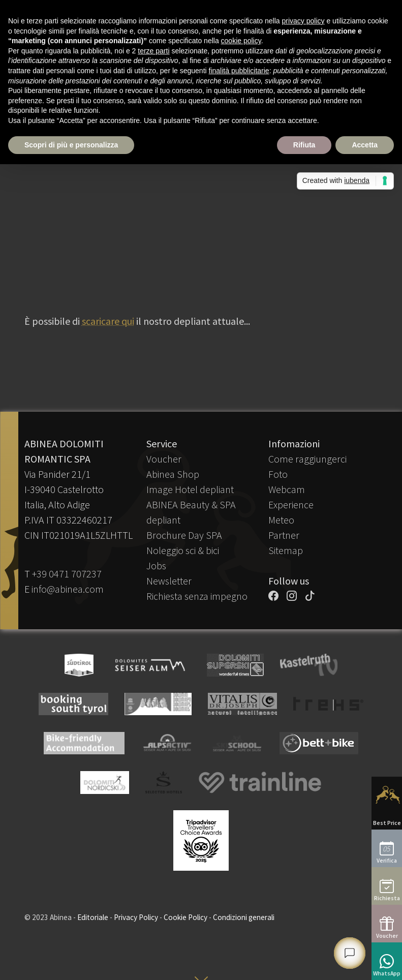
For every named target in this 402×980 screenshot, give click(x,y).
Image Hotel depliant (190, 489)
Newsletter (169, 581)
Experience (291, 504)
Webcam (287, 489)
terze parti (153, 51)
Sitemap (286, 550)
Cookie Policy (185, 917)
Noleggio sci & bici (183, 550)
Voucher (164, 459)
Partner (284, 535)
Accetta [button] (365, 145)
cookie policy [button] (241, 41)
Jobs (156, 565)
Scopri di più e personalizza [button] (71, 145)
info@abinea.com (68, 589)
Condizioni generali (244, 917)
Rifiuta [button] (304, 145)
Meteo (281, 520)
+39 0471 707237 (67, 574)
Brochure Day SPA (184, 535)
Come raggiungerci (307, 459)
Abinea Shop (173, 474)
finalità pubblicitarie (239, 71)
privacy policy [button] (303, 21)
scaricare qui (108, 321)
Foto (278, 474)
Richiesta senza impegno (197, 596)
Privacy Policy (136, 917)
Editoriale (93, 917)
